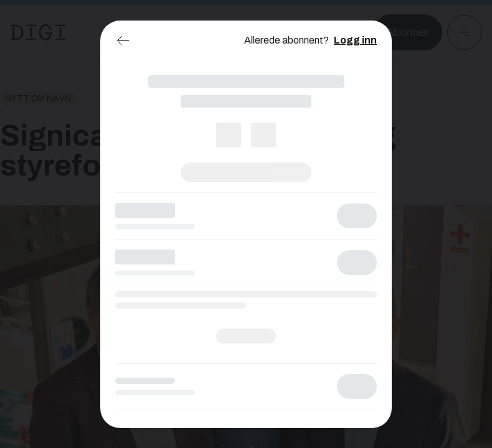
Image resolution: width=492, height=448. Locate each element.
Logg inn (355, 40)
